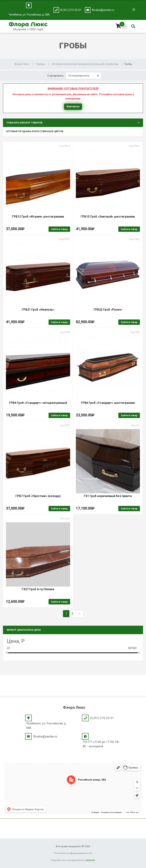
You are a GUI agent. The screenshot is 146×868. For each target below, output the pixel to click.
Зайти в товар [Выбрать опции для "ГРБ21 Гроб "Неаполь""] (59, 322)
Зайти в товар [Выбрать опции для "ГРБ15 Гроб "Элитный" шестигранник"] (129, 229)
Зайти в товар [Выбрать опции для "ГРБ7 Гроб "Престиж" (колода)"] (59, 509)
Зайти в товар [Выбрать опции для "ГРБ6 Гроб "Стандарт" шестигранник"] (129, 415)
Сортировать (56, 76)
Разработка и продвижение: (73, 860)
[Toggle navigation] (124, 26)
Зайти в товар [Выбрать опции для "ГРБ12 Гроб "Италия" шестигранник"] (59, 229)
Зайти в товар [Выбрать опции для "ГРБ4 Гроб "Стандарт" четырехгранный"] (59, 415)
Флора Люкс (28, 24)
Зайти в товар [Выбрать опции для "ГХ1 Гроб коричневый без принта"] (129, 509)
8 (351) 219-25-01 (71, 10)
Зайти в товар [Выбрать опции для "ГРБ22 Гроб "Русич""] (129, 322)
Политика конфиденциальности (73, 853)
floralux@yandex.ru (103, 10)
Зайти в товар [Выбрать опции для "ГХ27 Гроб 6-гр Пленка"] (59, 602)
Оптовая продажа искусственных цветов (35, 131)
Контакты (73, 106)
